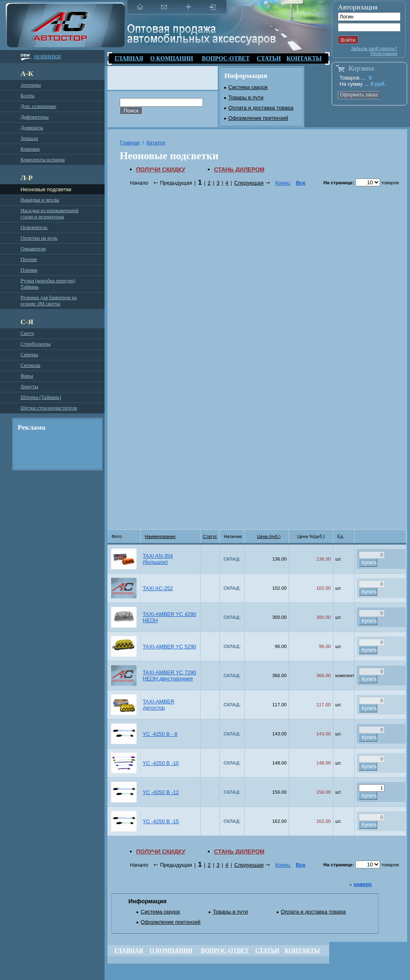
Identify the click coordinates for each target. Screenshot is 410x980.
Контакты (304, 58)
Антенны (31, 85)
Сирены (29, 355)
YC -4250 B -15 (161, 821)
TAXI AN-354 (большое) (158, 559)
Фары (27, 376)
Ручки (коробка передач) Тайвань (48, 284)
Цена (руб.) (269, 536)
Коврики (30, 149)
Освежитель (34, 227)
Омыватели (33, 249)
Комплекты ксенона (43, 160)
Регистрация (384, 53)
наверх (363, 884)
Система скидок (248, 87)
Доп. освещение (38, 106)
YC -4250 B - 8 (160, 734)
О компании (172, 58)
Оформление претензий (258, 118)
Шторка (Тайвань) (41, 397)
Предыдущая (176, 183)
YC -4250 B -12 (161, 792)
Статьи (269, 58)
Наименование (160, 536)
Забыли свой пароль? (374, 48)
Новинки (47, 56)
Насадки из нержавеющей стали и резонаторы (49, 214)
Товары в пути (246, 97)
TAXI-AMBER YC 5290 (169, 647)
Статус (210, 536)
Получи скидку (161, 169)
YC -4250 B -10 (161, 763)
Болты (27, 96)
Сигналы (30, 365)
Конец (282, 183)
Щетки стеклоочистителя (49, 408)
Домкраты (32, 128)
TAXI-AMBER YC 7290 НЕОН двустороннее (169, 675)
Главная (129, 58)
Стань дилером (239, 169)
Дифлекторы (34, 117)
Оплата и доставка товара (261, 108)
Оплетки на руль (39, 238)
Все (301, 183)
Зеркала (29, 138)
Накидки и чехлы (40, 200)
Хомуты (29, 387)
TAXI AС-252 (158, 588)
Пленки (29, 270)
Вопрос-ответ (226, 58)
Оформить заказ (359, 95)
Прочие (29, 259)
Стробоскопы (35, 344)
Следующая (249, 183)
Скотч (27, 333)
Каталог (156, 143)
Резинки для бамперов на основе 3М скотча (49, 301)
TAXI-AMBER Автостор (158, 705)
